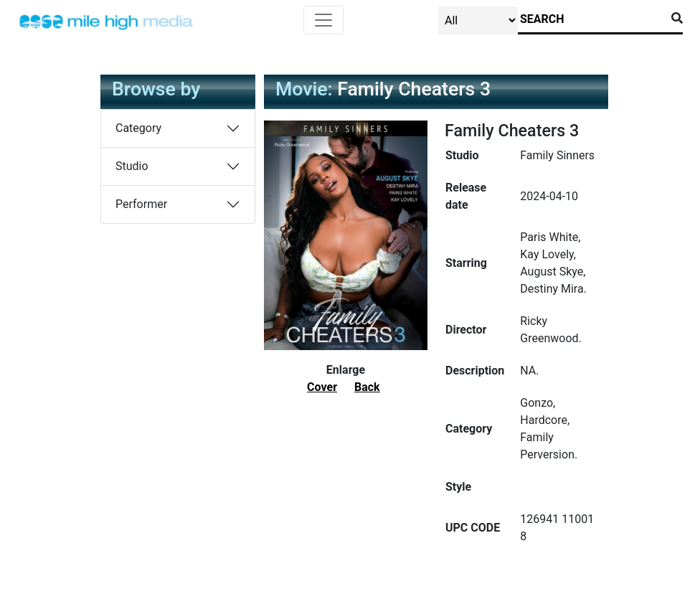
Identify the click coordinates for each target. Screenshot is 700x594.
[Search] (592, 19)
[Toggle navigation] (323, 20)
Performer (141, 204)
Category (138, 128)
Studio (132, 166)
